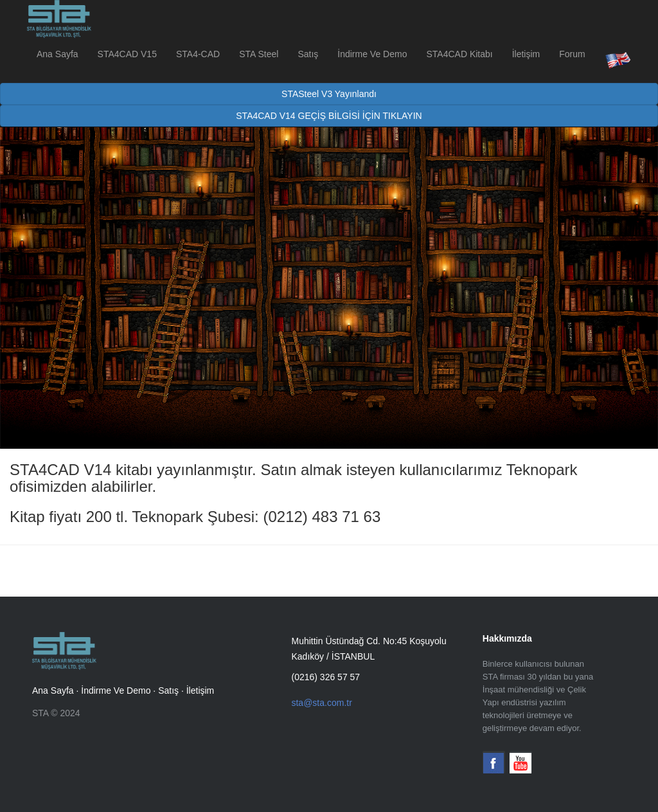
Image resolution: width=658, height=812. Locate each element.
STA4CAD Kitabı (459, 54)
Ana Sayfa (58, 54)
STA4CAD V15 (127, 54)
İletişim (526, 54)
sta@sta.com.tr (321, 703)
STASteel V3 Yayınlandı (329, 94)
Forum (572, 54)
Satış (308, 54)
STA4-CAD (198, 54)
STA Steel (259, 54)
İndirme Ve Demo (372, 54)
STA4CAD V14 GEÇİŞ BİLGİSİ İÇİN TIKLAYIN (329, 116)
